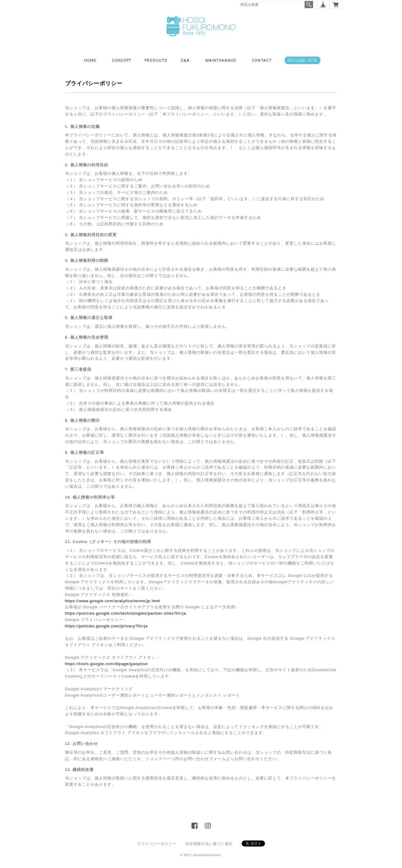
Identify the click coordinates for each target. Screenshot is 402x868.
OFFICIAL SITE (302, 60)
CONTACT (262, 60)
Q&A (185, 60)
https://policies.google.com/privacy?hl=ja (106, 626)
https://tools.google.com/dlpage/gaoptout (106, 664)
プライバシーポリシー (157, 844)
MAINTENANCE (221, 60)
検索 (309, 5)
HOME (90, 60)
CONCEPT (122, 60)
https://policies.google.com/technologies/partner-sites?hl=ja (126, 613)
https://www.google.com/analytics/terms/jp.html (113, 601)
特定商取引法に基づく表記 (209, 844)
